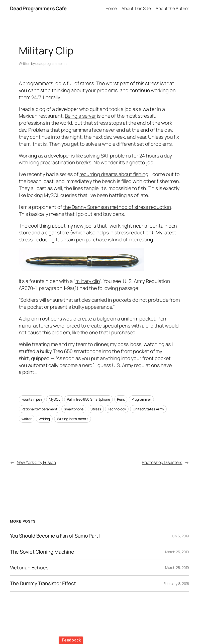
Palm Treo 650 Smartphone (88, 399)
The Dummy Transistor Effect (43, 583)
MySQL (55, 399)
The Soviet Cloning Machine (42, 552)
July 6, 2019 (180, 536)
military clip (88, 281)
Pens (121, 399)
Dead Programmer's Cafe (38, 8)
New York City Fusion (36, 462)
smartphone (74, 409)
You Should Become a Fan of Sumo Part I (55, 536)
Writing (44, 419)
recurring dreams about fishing (114, 174)
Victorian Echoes (29, 568)
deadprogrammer (49, 63)
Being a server (81, 116)
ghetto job (141, 162)
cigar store (57, 232)
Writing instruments (73, 419)
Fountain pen (32, 399)
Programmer (141, 399)
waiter (27, 419)
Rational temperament (39, 409)
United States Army (148, 409)
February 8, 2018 (176, 584)
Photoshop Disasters (162, 462)
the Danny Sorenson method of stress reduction (117, 207)
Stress (96, 409)
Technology (117, 409)
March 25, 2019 (177, 552)
